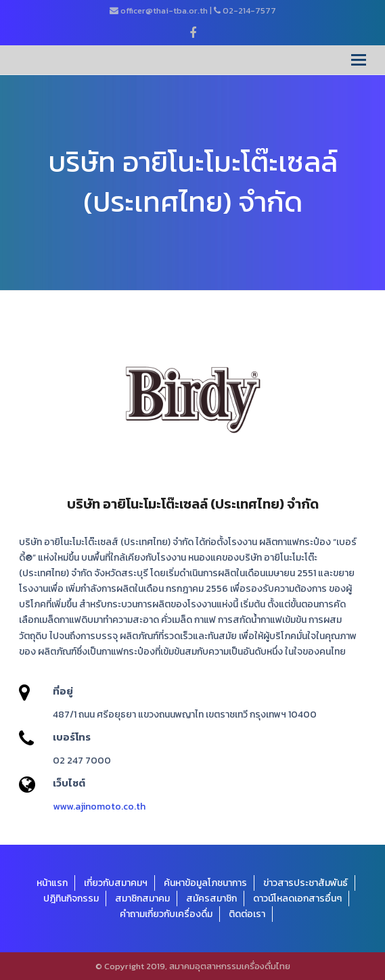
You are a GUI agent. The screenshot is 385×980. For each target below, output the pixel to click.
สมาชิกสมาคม (142, 899)
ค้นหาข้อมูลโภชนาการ (205, 883)
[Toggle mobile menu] (359, 60)
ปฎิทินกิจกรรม (71, 899)
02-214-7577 (249, 10)
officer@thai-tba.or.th (164, 10)
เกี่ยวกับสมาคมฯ (116, 883)
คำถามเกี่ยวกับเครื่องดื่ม (166, 914)
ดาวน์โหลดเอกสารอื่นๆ (297, 899)
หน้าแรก (52, 883)
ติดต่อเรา (247, 914)
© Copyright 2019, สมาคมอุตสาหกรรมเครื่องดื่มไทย (193, 966)
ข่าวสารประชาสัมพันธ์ (305, 883)
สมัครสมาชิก (211, 899)
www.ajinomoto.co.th (99, 807)
